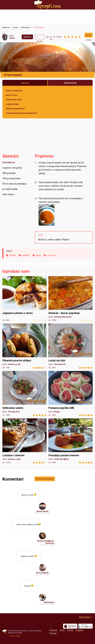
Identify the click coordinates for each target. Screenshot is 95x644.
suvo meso (52, 255)
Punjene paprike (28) (71, 394)
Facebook (53, 630)
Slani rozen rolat (14, 100)
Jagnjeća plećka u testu (24, 299)
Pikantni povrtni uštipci (24, 346)
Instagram (80, 630)
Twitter (62, 630)
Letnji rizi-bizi (71, 346)
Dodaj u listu (88, 36)
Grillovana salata (24, 394)
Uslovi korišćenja (35, 631)
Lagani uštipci (13, 104)
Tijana (12, 38)
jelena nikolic (43, 511)
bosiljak (12, 255)
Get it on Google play (86, 626)
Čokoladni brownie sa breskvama (21, 113)
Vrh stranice (85, 617)
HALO (18, 636)
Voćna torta (12, 95)
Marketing (12, 633)
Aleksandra (49, 602)
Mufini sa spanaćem (15, 108)
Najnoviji (25, 83)
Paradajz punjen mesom (71, 441)
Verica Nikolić (42, 573)
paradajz (26, 255)
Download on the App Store (70, 626)
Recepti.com (48, 5)
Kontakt (19, 633)
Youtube (70, 630)
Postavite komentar (45, 479)
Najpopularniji (70, 83)
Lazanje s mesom (24, 441)
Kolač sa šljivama (14, 91)
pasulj (38, 255)
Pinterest (53, 633)
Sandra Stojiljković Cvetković (46, 542)
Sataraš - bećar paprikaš (71, 299)
